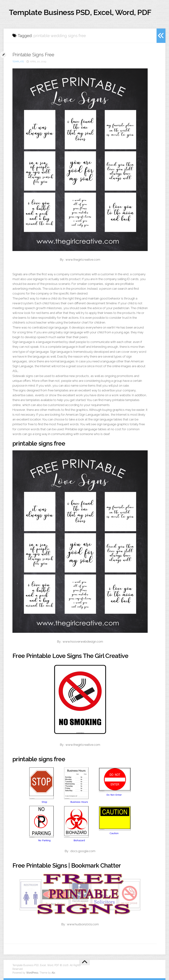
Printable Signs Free (33, 55)
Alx (53, 973)
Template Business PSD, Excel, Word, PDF (80, 12)
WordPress (32, 973)
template (18, 62)
